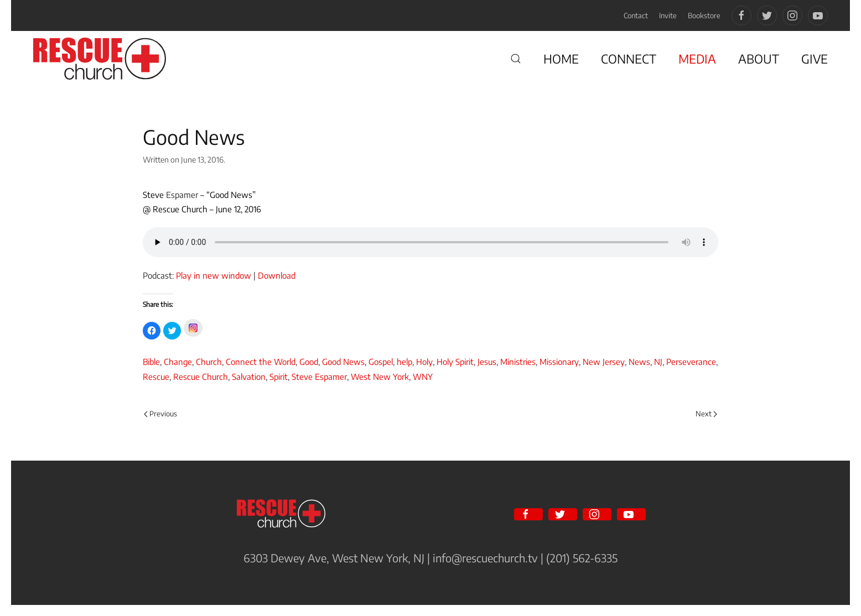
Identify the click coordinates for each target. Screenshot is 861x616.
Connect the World (261, 362)
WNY (423, 377)
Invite (668, 15)
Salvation (249, 377)
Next (706, 414)
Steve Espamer (319, 377)
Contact (636, 15)
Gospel (381, 362)
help (404, 362)
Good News (343, 362)
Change (178, 362)
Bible (151, 362)
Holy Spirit (455, 362)
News (639, 362)
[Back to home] (100, 59)
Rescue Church (201, 377)
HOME (561, 59)
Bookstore (704, 15)
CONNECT (629, 59)
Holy (424, 362)
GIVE (815, 59)
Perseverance (691, 362)
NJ (658, 362)
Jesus (487, 362)
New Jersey (604, 362)
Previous (160, 414)
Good (309, 362)
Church (209, 362)
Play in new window (214, 275)
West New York (380, 377)
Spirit (279, 377)
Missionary (559, 362)
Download (277, 275)
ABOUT (759, 59)
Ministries (518, 362)
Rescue (156, 377)
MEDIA (697, 59)
